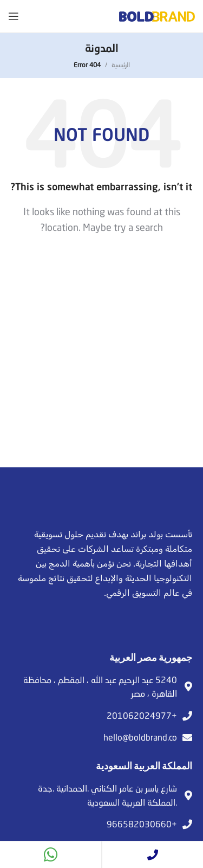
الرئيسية (121, 65)
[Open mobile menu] (14, 16)
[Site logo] (157, 15)
